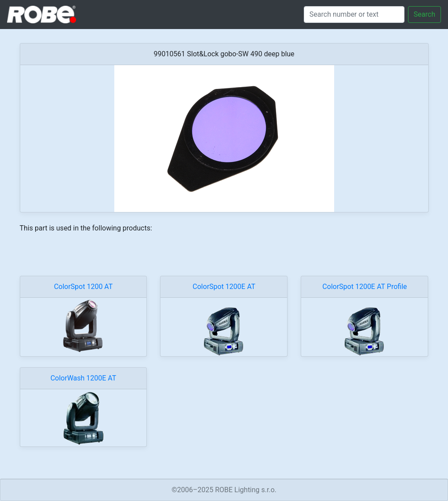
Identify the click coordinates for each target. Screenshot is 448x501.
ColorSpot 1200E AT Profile (364, 287)
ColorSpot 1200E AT (224, 287)
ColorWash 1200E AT (84, 378)
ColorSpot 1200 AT (84, 287)
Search (424, 14)
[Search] (354, 15)
